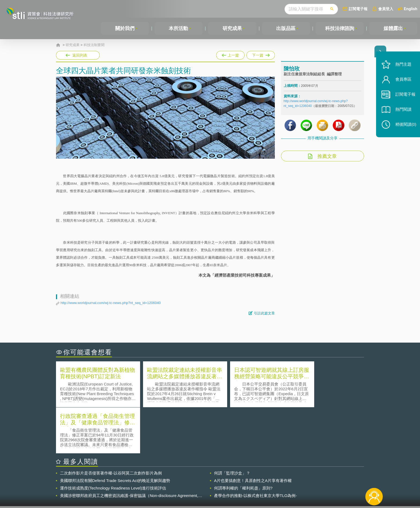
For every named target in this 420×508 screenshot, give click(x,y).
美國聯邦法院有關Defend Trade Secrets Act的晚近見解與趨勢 (115, 434)
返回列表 (80, 55)
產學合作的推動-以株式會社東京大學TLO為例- (255, 449)
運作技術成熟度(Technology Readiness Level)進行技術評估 (113, 442)
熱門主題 (402, 68)
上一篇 (230, 54)
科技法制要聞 (94, 45)
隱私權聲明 (213, 479)
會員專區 (402, 83)
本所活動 (178, 28)
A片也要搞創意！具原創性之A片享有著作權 (253, 434)
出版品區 (286, 28)
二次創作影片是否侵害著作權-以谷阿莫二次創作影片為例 (111, 427)
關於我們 (125, 28)
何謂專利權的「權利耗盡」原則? (243, 442)
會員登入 (386, 9)
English (411, 9)
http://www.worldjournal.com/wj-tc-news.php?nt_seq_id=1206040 (111, 303)
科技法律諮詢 (340, 28)
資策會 (287, 479)
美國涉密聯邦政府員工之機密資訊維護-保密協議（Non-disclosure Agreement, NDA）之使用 (129, 450)
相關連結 (318, 479)
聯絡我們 (212, 486)
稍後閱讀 (404, 128)
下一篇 (261, 54)
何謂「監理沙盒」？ (232, 427)
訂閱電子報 (358, 9)
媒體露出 (393, 28)
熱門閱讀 (402, 113)
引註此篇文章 (264, 313)
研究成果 (232, 28)
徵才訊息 (245, 479)
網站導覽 (245, 486)
